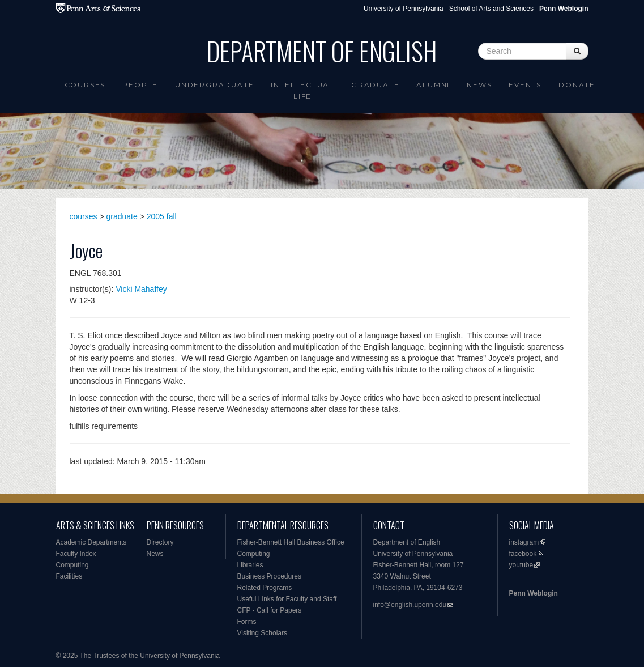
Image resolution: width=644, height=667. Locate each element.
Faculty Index (76, 554)
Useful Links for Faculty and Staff (287, 599)
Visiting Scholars (263, 633)
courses (84, 216)
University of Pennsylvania (404, 9)
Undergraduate (214, 85)
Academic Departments (91, 542)
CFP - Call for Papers (270, 610)
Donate (577, 85)
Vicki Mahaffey (141, 289)
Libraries (250, 565)
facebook (523, 554)
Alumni (433, 85)
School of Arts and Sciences (491, 9)
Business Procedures (269, 576)
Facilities (69, 576)
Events (525, 85)
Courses (85, 85)
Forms (247, 622)
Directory (160, 542)
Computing (72, 565)
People (140, 85)
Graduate (375, 85)
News (479, 85)
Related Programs (265, 588)
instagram (524, 542)
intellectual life (302, 90)
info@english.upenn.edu (410, 605)
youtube (521, 565)
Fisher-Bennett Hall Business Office (291, 542)
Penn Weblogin (534, 593)
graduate (122, 216)
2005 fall (162, 216)
